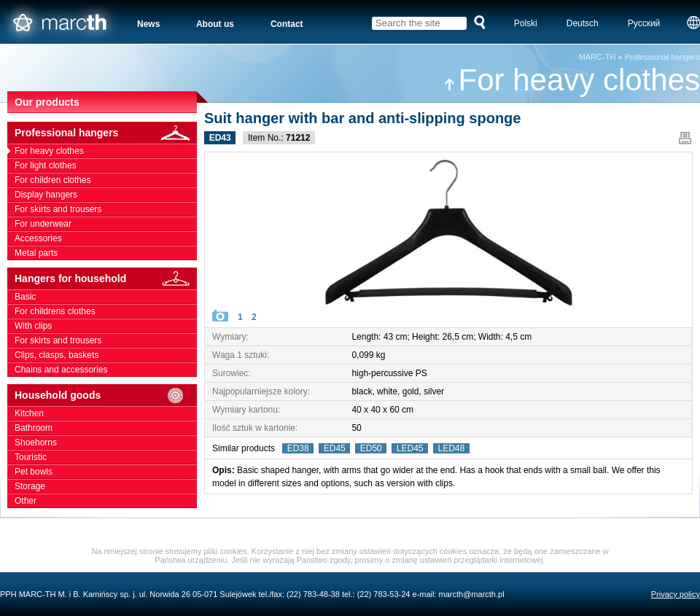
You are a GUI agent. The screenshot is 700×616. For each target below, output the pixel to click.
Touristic (106, 457)
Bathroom (106, 428)
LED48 (451, 448)
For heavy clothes (572, 80)
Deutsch (583, 23)
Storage (106, 486)
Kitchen (106, 413)
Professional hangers (662, 57)
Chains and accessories (106, 370)
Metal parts (106, 253)
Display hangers (106, 195)
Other (106, 501)
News (148, 24)
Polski (526, 23)
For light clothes (106, 165)
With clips (106, 326)
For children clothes (106, 180)
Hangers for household (106, 279)
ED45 (334, 448)
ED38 (298, 448)
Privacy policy (676, 594)
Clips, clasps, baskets (106, 355)
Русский (644, 23)
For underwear (106, 224)
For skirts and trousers (106, 209)
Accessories (106, 238)
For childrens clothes (106, 311)
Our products (47, 102)
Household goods (106, 395)
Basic (106, 297)
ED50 (371, 448)
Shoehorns (106, 442)
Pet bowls (106, 472)
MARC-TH (598, 57)
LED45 (410, 448)
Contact (287, 24)
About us (215, 24)
